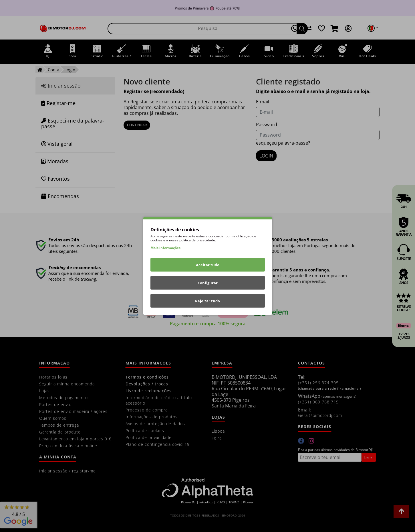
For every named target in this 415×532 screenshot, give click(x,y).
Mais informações (165, 248)
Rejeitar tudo (207, 301)
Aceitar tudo (208, 265)
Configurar (208, 283)
